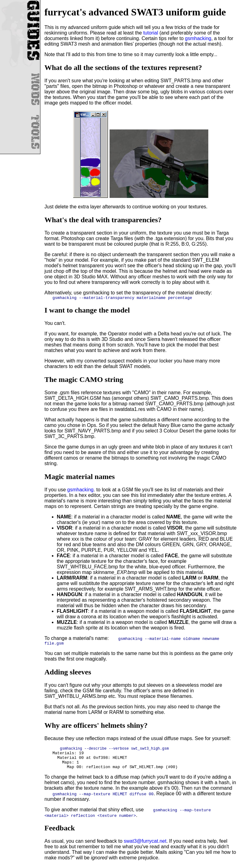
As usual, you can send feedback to (84, 843)
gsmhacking (198, 38)
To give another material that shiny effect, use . (128, 815)
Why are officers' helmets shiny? (96, 727)
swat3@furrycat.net (145, 843)
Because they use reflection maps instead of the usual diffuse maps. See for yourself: (138, 740)
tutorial (151, 33)
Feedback (60, 830)
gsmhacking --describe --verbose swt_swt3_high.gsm (114, 751)
